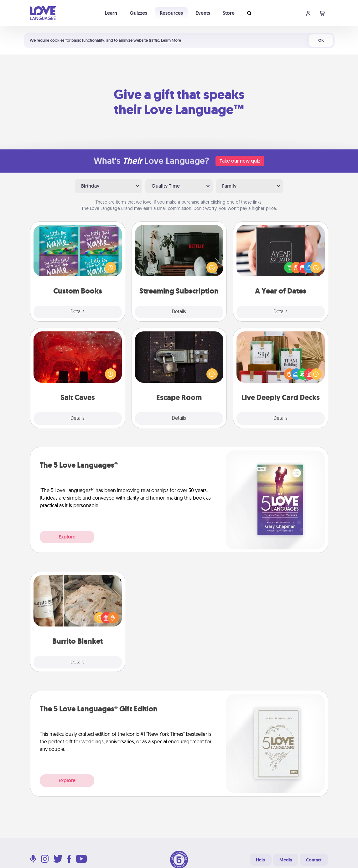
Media (286, 860)
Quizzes (138, 13)
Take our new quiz (240, 161)
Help (261, 860)
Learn (111, 13)
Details (78, 312)
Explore (67, 537)
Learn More (171, 40)
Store (229, 13)
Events (203, 13)
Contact (314, 860)
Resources (171, 13)
